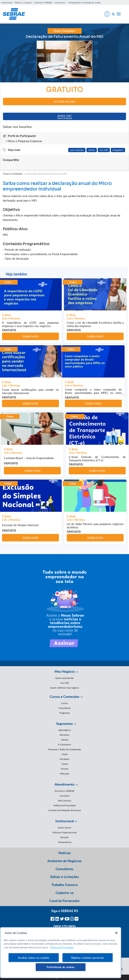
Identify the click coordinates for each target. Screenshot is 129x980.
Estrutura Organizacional (64, 832)
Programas (65, 713)
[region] (61, 953)
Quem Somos (64, 828)
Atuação (64, 837)
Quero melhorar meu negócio (65, 688)
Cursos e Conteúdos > (14, 174)
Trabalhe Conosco (65, 885)
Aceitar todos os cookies (34, 958)
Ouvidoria (65, 796)
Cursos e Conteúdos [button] (64, 697)
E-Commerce (64, 744)
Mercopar (65, 774)
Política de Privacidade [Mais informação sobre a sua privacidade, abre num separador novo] (62, 947)
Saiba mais (30, 336)
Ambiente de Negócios (64, 861)
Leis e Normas (77, 150)
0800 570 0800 (64, 926)
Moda (65, 754)
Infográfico (118, 150)
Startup (65, 740)
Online (92, 150)
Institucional (7, 3)
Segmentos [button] (64, 724)
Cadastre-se (65, 893)
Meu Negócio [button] (65, 671)
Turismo (64, 769)
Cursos (64, 703)
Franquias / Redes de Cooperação (65, 749)
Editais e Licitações (23, 3)
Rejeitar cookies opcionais (88, 958)
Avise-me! (65, 117)
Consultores (60, 3)
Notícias (65, 853)
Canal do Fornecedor (64, 901)
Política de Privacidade (65, 805)
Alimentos (65, 735)
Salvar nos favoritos (17, 127)
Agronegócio (65, 730)
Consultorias (64, 708)
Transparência (65, 842)
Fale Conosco (65, 801)
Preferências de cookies (61, 967)
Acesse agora (64, 101)
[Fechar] (116, 933)
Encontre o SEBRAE (43, 3)
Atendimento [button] (64, 784)
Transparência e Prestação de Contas (84, 3)
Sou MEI (104, 150)
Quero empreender (64, 678)
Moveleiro (65, 759)
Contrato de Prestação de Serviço (65, 810)
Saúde (65, 764)
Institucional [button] (65, 821)
